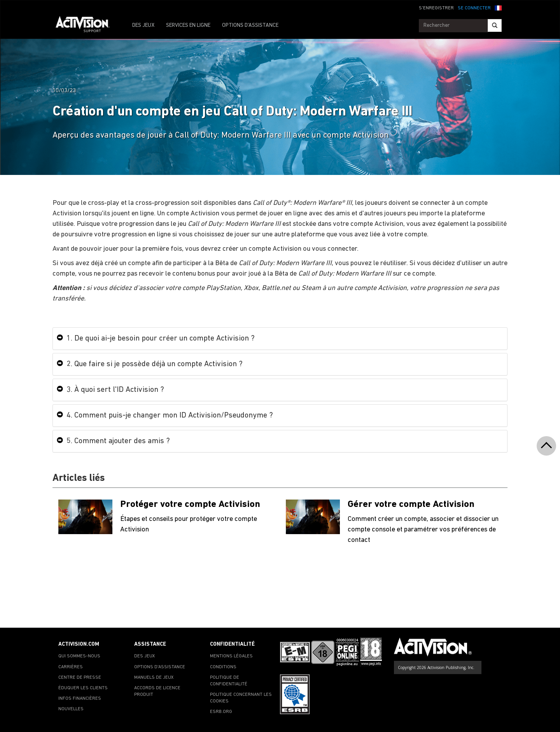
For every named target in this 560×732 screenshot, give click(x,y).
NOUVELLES (71, 709)
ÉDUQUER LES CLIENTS (83, 688)
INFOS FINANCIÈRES (80, 699)
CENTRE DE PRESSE (80, 678)
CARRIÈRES (71, 667)
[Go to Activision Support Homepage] (87, 26)
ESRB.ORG (221, 712)
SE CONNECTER (474, 8)
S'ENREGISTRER (436, 8)
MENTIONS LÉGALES (231, 656)
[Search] (495, 25)
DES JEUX (143, 25)
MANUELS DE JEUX (154, 678)
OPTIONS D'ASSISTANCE (250, 25)
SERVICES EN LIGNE (188, 25)
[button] (498, 7)
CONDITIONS (223, 667)
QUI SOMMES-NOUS (79, 656)
